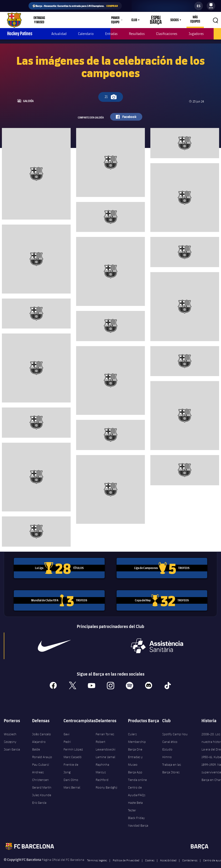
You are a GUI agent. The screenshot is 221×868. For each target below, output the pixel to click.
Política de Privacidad (126, 852)
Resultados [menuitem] (137, 34)
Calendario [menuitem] (86, 34)
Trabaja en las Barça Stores (172, 760)
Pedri (67, 733)
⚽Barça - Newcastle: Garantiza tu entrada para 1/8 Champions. (75, 6)
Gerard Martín (42, 779)
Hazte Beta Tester (135, 798)
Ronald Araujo (42, 749)
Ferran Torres (105, 726)
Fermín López (73, 741)
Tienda (66, 20)
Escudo (167, 741)
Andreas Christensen (40, 768)
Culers (84, 20)
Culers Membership (137, 730)
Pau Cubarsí (41, 756)
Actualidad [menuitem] (59, 34)
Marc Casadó (73, 749)
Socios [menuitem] (172, 20)
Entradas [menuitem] (111, 34)
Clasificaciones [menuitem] (167, 34)
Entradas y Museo (135, 752)
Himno (167, 749)
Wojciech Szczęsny (10, 730)
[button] (215, 20)
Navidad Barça (138, 817)
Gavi (66, 726)
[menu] (211, 6)
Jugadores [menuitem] (196, 34)
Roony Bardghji (106, 779)
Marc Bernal (72, 779)
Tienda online (137, 771)
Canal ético (170, 733)
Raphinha (102, 756)
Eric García (39, 794)
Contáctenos (190, 852)
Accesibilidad (168, 852)
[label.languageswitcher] (199, 6)
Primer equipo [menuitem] (114, 20)
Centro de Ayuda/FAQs (137, 783)
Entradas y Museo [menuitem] (42, 20)
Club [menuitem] (135, 20)
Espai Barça (155, 20)
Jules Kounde (42, 787)
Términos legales (97, 852)
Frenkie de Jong (71, 760)
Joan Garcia (12, 741)
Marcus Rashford (102, 768)
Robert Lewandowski (106, 737)
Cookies (150, 852)
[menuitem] (211, 5)
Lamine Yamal (105, 749)
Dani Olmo (71, 771)
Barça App (135, 764)
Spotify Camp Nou (175, 726)
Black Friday (136, 809)
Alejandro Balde (39, 737)
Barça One (135, 741)
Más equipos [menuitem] (194, 19)
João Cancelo (42, 726)
